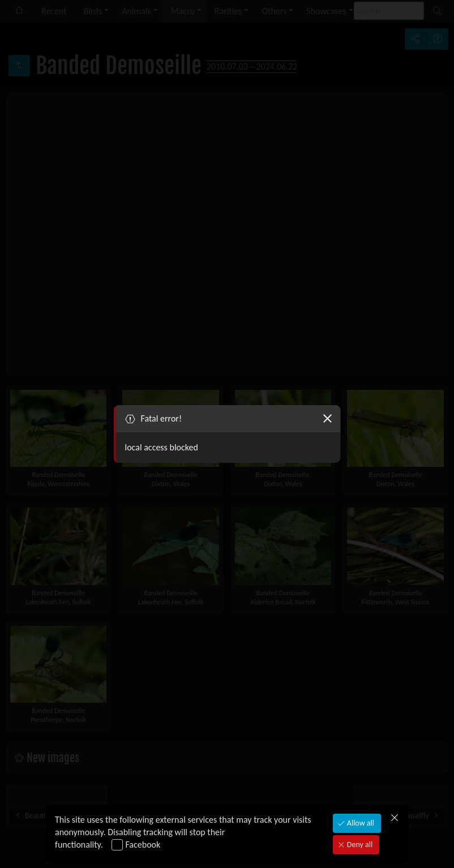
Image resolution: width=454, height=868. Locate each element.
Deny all (359, 845)
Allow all (360, 823)
